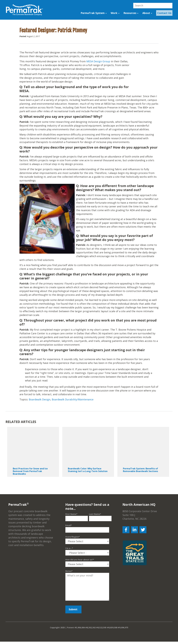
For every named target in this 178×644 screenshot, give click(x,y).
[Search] (153, 6)
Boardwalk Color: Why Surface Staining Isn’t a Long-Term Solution (88, 474)
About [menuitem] (146, 13)
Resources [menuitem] (130, 13)
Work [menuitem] (114, 13)
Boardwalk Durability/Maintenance (73, 404)
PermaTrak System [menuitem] (93, 13)
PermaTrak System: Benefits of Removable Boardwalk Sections (140, 474)
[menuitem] (164, 13)
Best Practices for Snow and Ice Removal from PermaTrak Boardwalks (30, 476)
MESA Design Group (98, 62)
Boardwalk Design (40, 404)
